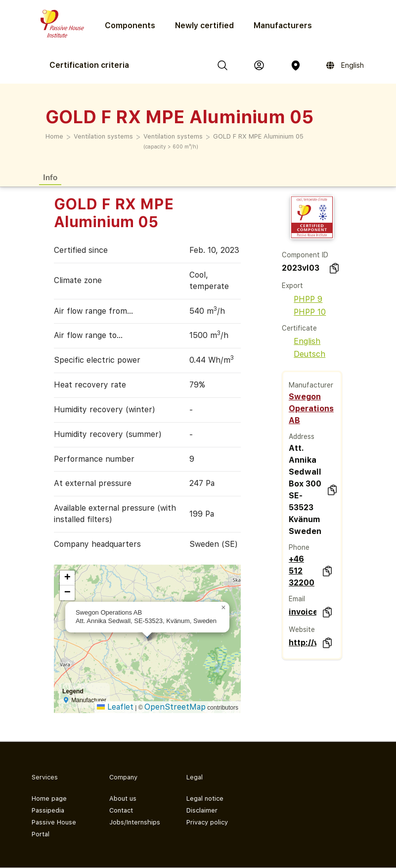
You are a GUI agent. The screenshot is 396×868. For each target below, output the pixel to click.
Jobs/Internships (135, 822)
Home (54, 136)
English (301, 341)
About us (123, 798)
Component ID (305, 255)
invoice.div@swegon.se (303, 612)
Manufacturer (311, 385)
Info (50, 177)
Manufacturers (283, 25)
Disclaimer (202, 810)
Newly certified (204, 25)
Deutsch (304, 354)
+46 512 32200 (302, 571)
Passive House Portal (54, 828)
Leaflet (115, 707)
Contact (121, 810)
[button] (223, 608)
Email (297, 599)
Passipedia (48, 810)
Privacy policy (207, 822)
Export (292, 286)
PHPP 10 (304, 312)
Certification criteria (89, 65)
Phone (299, 547)
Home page (49, 798)
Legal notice (205, 798)
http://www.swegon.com (303, 643)
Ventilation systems (103, 136)
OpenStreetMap (175, 707)
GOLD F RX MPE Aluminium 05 (258, 136)
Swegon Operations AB (311, 409)
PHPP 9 (302, 299)
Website (302, 629)
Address (302, 436)
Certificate (299, 328)
